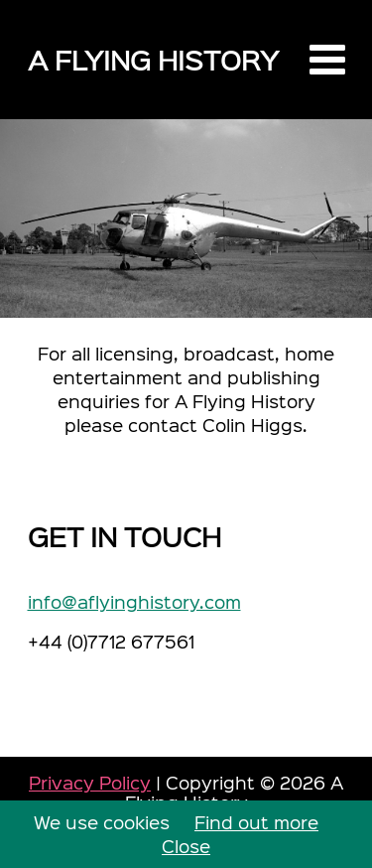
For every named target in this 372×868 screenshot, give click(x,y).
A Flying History (153, 59)
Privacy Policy (90, 782)
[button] (327, 60)
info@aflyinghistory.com (134, 601)
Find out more (256, 822)
